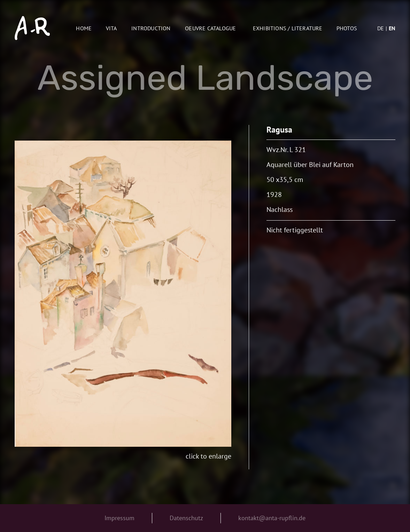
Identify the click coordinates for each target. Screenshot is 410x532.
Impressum (119, 518)
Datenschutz (186, 518)
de (381, 28)
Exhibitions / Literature (288, 28)
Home (84, 28)
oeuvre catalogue (210, 28)
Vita (111, 28)
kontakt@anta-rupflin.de (272, 518)
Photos (347, 28)
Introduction (151, 28)
